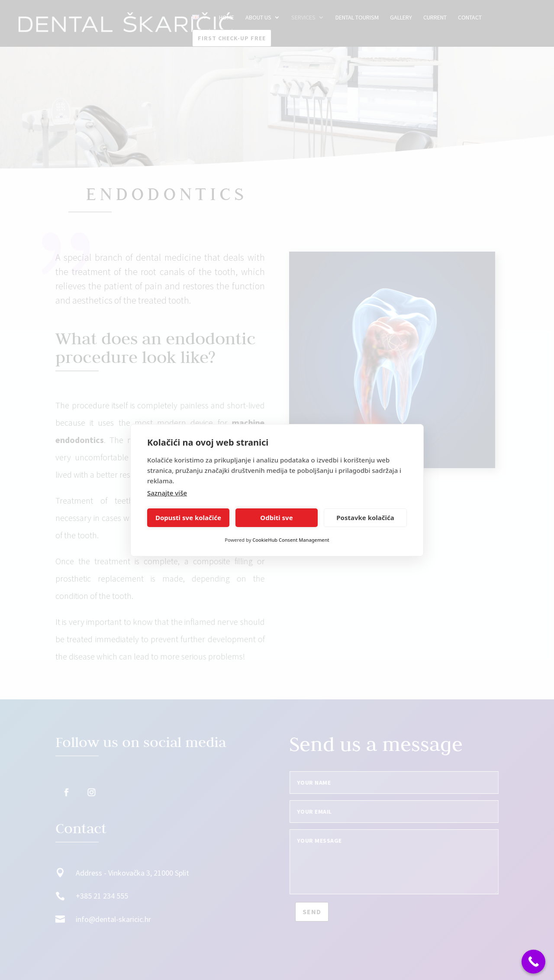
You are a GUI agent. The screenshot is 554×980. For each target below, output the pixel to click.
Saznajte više (167, 493)
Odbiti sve (276, 517)
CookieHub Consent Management (291, 540)
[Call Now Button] (533, 962)
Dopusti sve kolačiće (188, 517)
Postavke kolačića (365, 517)
